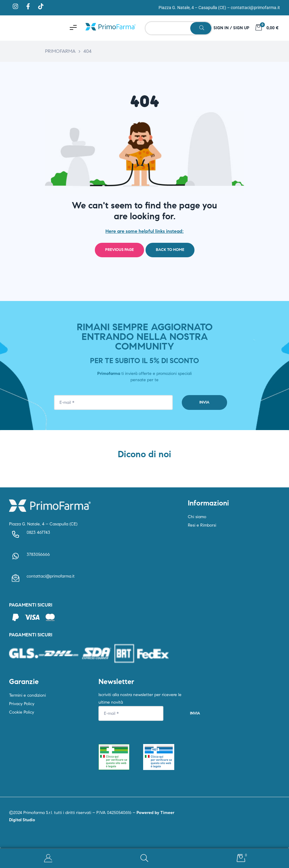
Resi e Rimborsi (202, 525)
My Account (48, 858)
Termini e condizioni (27, 695)
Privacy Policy (22, 704)
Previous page (119, 250)
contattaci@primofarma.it (255, 8)
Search (144, 858)
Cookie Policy (22, 712)
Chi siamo (197, 517)
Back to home (170, 250)
